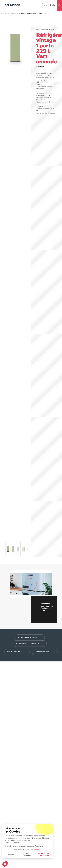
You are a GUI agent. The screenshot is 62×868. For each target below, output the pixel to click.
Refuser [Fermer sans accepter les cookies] (11, 855)
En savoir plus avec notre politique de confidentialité (24, 846)
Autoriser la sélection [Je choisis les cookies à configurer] (27, 855)
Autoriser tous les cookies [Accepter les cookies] (44, 855)
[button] (5, 864)
